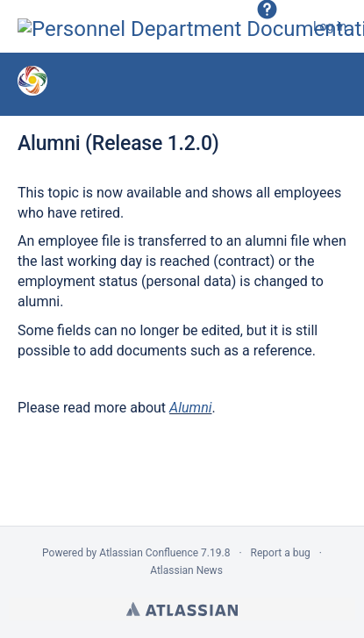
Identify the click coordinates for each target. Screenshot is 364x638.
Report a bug (281, 553)
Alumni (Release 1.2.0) (118, 143)
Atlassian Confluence (149, 553)
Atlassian (182, 609)
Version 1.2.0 (175, 83)
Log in (330, 26)
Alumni (190, 408)
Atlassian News (186, 570)
